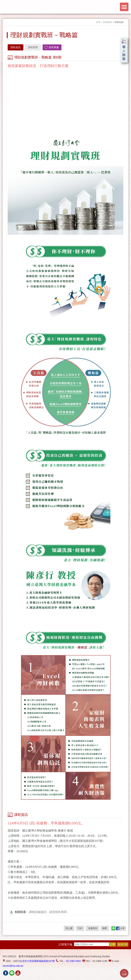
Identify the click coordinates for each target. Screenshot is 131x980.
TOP (80, 928)
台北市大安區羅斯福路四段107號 (37, 961)
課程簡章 (33, 47)
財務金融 (119, 22)
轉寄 (105, 928)
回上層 (69, 928)
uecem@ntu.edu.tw (13, 966)
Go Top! (124, 973)
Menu (124, 7)
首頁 (98, 22)
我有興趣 (54, 47)
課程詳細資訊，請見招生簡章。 (42, 912)
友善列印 (92, 928)
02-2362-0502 (73, 961)
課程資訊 (16, 47)
